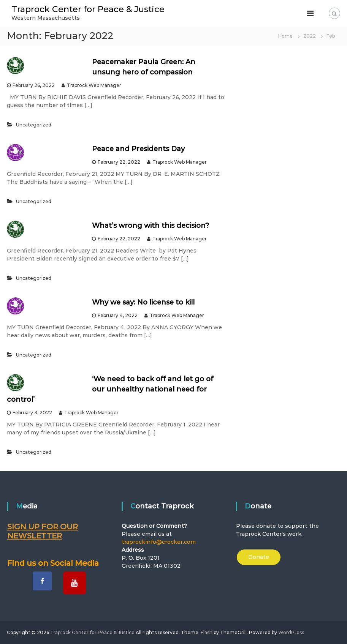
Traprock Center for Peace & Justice (88, 9)
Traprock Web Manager (94, 85)
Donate (259, 557)
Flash (207, 632)
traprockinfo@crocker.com (159, 542)
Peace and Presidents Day (138, 149)
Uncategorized (34, 125)
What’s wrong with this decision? (151, 226)
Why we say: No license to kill (143, 302)
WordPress (291, 632)
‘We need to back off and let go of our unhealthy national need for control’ (110, 389)
